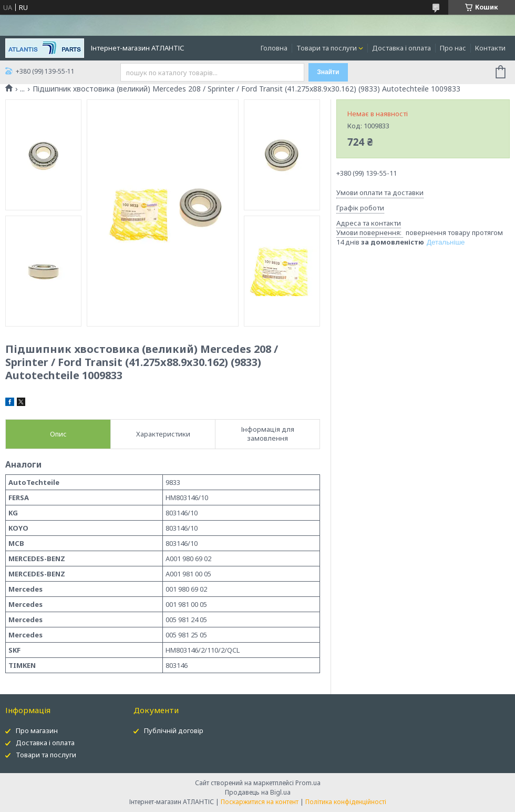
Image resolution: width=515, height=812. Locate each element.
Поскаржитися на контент (260, 802)
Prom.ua (308, 783)
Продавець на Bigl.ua (258, 792)
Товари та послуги (327, 48)
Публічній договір (174, 730)
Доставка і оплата (401, 48)
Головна (274, 48)
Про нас (453, 48)
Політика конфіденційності (346, 802)
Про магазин (37, 730)
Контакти (490, 48)
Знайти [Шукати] (328, 72)
